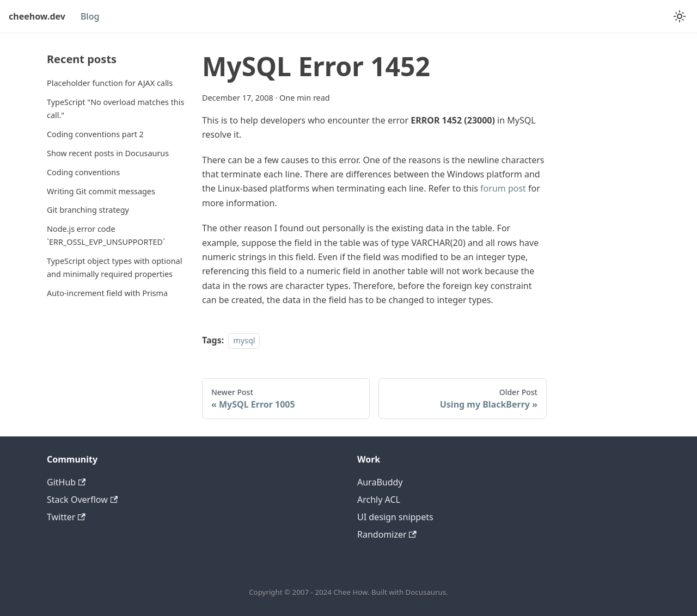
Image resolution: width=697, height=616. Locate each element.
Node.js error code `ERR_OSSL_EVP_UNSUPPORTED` (106, 235)
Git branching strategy (88, 210)
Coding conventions (83, 172)
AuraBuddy (380, 482)
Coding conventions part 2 (95, 134)
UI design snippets (395, 517)
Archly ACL (379, 500)
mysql (244, 340)
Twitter (66, 517)
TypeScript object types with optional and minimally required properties (114, 267)
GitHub (66, 482)
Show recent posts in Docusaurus (108, 153)
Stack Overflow (82, 500)
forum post (503, 188)
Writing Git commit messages (101, 191)
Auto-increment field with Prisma (107, 293)
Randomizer (387, 534)
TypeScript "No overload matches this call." (115, 109)
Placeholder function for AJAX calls (110, 83)
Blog (90, 16)
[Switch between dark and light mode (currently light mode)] (680, 16)
